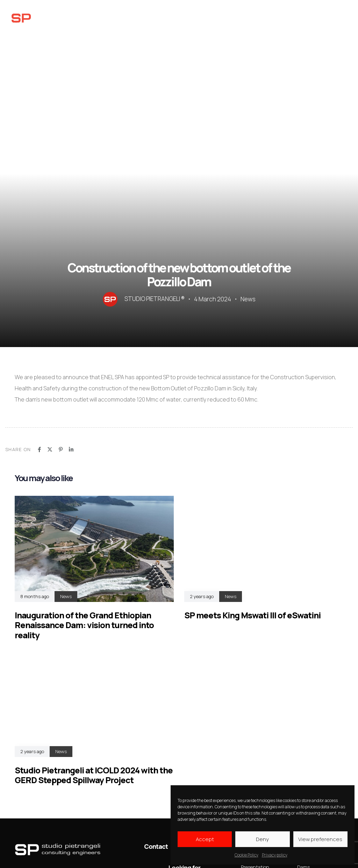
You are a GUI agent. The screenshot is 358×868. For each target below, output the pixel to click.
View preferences (320, 839)
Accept (205, 839)
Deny (262, 839)
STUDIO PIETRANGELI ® (155, 299)
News (248, 299)
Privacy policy (275, 855)
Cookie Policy (246, 855)
